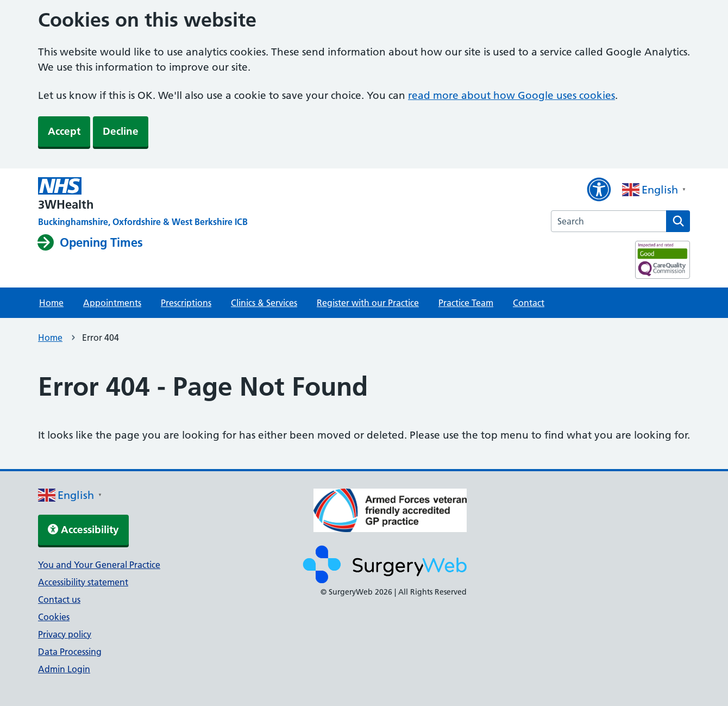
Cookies (54, 617)
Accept (64, 131)
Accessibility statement (83, 582)
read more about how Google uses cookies (512, 95)
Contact (529, 303)
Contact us (59, 599)
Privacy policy (65, 634)
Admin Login (64, 669)
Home (51, 303)
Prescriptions (186, 303)
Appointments (112, 303)
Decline (121, 131)
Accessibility (83, 530)
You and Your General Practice (99, 565)
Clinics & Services (264, 303)
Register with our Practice (368, 303)
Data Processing (70, 652)
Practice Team (466, 303)
